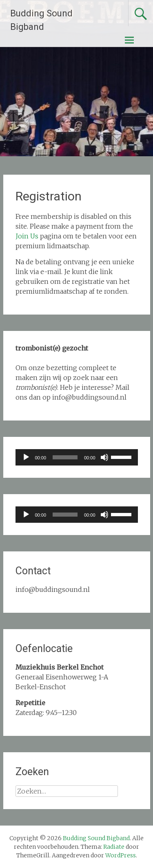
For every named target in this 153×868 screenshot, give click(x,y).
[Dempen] (104, 457)
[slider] (65, 457)
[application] (77, 457)
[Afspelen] (26, 457)
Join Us (27, 236)
